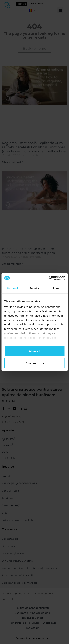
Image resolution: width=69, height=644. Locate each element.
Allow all (34, 351)
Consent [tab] (12, 288)
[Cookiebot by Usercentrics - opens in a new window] (49, 278)
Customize (35, 363)
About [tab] (56, 288)
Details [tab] (35, 288)
